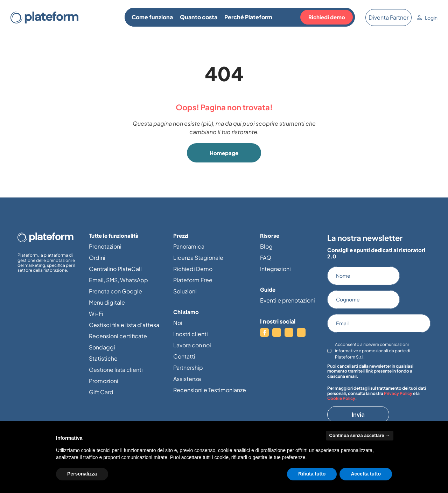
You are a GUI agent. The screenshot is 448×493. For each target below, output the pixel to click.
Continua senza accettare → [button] (360, 435)
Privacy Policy (398, 393)
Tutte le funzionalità (114, 235)
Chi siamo (186, 312)
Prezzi (181, 235)
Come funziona (152, 17)
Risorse (270, 235)
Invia (358, 415)
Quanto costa (199, 17)
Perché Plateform (248, 17)
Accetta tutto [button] (366, 474)
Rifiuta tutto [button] (312, 474)
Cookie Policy (341, 398)
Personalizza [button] (82, 474)
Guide (268, 289)
